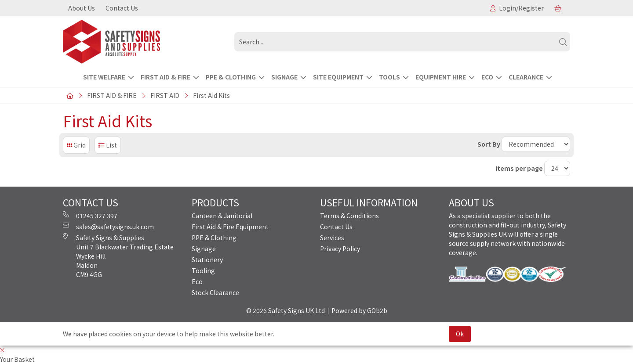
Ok (460, 334)
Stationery (207, 259)
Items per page (519, 168)
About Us (82, 8)
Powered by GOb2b (359, 310)
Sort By (489, 144)
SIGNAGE (284, 77)
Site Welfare (104, 77)
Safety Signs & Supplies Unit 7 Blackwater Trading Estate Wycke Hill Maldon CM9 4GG (118, 256)
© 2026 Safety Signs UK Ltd (286, 310)
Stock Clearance (215, 292)
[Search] (563, 42)
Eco (197, 281)
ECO (487, 77)
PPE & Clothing (214, 238)
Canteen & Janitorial (222, 216)
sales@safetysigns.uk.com (108, 227)
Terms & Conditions (349, 216)
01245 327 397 (90, 216)
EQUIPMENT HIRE (441, 77)
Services (332, 238)
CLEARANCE (526, 77)
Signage (204, 249)
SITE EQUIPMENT (338, 77)
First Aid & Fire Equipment (230, 227)
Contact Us (122, 8)
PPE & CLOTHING (231, 77)
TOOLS (389, 77)
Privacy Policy (340, 249)
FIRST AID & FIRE (166, 77)
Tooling (203, 270)
